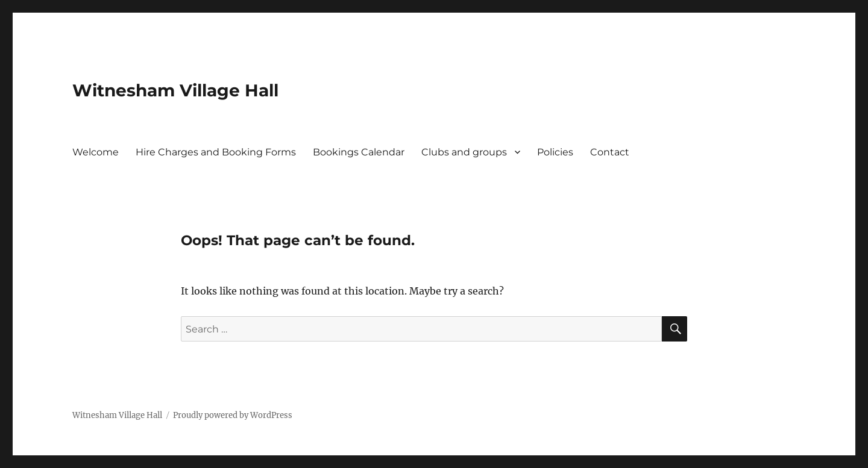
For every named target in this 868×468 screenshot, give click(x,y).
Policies (555, 152)
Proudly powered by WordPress (233, 415)
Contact (610, 152)
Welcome (96, 152)
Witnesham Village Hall (175, 90)
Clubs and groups (464, 152)
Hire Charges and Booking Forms (216, 152)
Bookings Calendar (359, 152)
